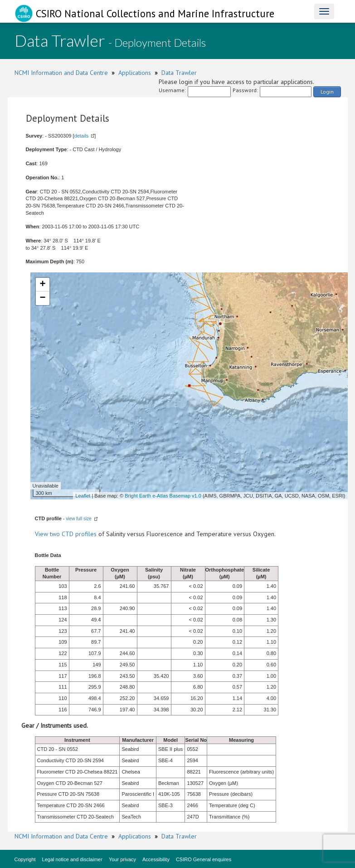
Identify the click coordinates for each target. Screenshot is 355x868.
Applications (135, 73)
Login (327, 91)
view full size (79, 519)
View (42, 534)
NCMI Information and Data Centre (61, 73)
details (82, 136)
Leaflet (83, 496)
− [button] (42, 298)
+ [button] (42, 285)
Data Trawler (179, 73)
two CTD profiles (73, 534)
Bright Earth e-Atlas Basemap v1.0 (163, 496)
